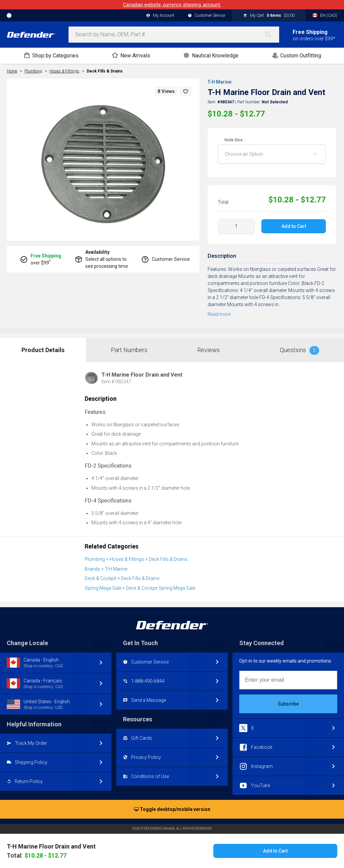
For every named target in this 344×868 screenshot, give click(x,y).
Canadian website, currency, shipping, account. (172, 5)
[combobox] (174, 35)
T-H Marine (220, 82)
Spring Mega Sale (103, 588)
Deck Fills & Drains (105, 71)
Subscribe (288, 704)
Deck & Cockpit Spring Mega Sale (161, 588)
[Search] (272, 35)
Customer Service (206, 16)
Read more (219, 314)
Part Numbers (129, 350)
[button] (186, 91)
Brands (92, 569)
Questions (299, 350)
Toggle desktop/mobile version (172, 810)
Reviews (208, 350)
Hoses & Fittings (127, 559)
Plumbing (95, 559)
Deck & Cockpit (100, 578)
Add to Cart (293, 226)
